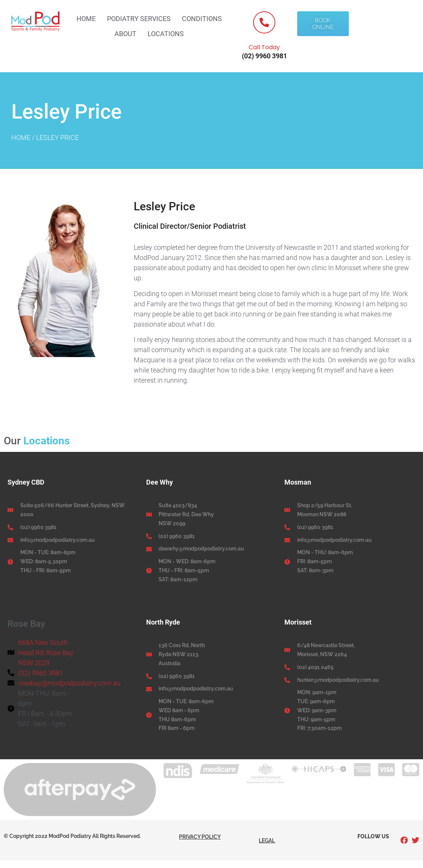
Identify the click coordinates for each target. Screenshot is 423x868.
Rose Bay (26, 624)
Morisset (298, 622)
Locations (166, 34)
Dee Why (160, 482)
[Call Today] (264, 22)
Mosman (298, 482)
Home (86, 19)
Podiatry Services (139, 19)
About (125, 34)
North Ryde (163, 622)
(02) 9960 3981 (264, 56)
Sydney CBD (26, 482)
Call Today (264, 47)
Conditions (202, 19)
